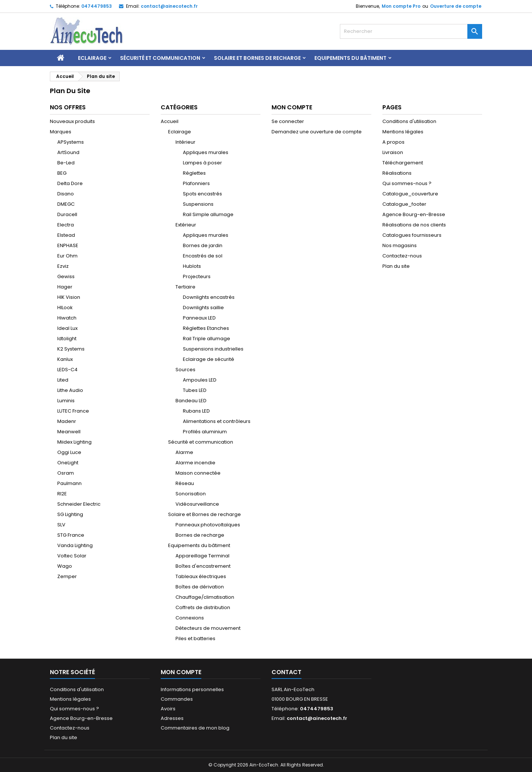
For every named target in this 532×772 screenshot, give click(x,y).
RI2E (62, 494)
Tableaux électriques (201, 576)
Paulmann (69, 483)
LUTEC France (73, 411)
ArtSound (68, 152)
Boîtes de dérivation (200, 587)
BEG (62, 173)
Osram (66, 473)
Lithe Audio (70, 390)
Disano (66, 194)
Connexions (190, 618)
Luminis (66, 401)
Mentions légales (403, 132)
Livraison (393, 152)
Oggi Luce (69, 452)
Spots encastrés (202, 194)
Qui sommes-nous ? (407, 183)
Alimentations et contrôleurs (217, 421)
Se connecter (288, 121)
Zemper (67, 576)
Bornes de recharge (200, 535)
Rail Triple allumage (207, 339)
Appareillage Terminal (202, 556)
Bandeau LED (191, 401)
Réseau (185, 483)
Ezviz (63, 266)
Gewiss (66, 276)
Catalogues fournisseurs (412, 235)
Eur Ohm (67, 256)
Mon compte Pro (401, 6)
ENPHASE (68, 245)
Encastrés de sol (203, 256)
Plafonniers (196, 183)
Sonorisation (191, 494)
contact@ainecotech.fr (169, 6)
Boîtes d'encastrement (203, 566)
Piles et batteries (195, 638)
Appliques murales (206, 152)
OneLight (68, 463)
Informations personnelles (192, 689)
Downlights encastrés (209, 297)
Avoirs (168, 709)
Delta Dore (70, 183)
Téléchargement (403, 163)
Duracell (67, 214)
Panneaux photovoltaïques (208, 525)
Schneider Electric (79, 504)
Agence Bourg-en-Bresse (414, 214)
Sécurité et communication (160, 58)
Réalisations (397, 173)
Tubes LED (195, 390)
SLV (61, 525)
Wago (65, 566)
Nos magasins (400, 245)
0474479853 (97, 6)
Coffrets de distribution (203, 607)
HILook (65, 308)
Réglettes (194, 173)
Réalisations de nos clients (414, 225)
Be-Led (66, 163)
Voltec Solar (72, 556)
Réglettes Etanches (206, 328)
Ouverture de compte (456, 6)
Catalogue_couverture (410, 194)
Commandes (177, 699)
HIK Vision (69, 297)
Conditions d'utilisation (409, 121)
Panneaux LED (199, 318)
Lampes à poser (202, 163)
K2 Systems (71, 349)
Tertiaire (185, 287)
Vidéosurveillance (197, 504)
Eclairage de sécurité (209, 359)
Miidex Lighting (74, 442)
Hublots (192, 266)
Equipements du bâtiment (350, 58)
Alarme (184, 452)
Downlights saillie (203, 308)
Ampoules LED (200, 380)
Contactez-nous (402, 256)
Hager (65, 287)
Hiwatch (67, 318)
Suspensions (198, 204)
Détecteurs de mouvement (208, 628)
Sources (185, 370)
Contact (287, 672)
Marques (61, 132)
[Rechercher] (411, 31)
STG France (71, 535)
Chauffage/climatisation (205, 597)
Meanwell (69, 432)
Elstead (66, 235)
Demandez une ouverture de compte (317, 132)
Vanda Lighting (75, 545)
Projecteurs (197, 276)
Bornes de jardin (203, 245)
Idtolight (67, 339)
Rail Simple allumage (208, 214)
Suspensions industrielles (213, 349)
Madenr (67, 421)
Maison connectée (198, 473)
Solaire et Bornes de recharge (257, 58)
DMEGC (66, 204)
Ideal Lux (67, 328)
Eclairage (92, 58)
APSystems (71, 142)
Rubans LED (196, 411)
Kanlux (65, 359)
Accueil (170, 121)
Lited (63, 380)
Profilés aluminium (205, 432)
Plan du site (396, 266)
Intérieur (185, 142)
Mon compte (181, 672)
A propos (393, 142)
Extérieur (186, 225)
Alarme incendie (195, 463)
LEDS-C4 (67, 370)
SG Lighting (70, 514)
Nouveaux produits (72, 121)
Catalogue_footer (404, 204)
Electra (66, 225)
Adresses (172, 718)
